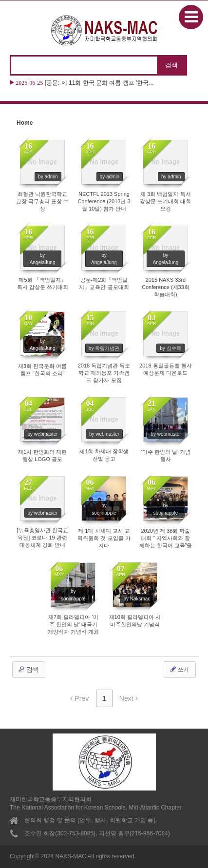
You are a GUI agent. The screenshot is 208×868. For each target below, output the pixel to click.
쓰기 (179, 669)
